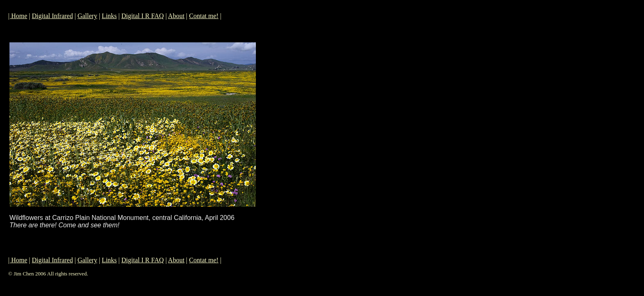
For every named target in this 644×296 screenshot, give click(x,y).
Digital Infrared (53, 16)
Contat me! (204, 16)
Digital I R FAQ (143, 16)
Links (109, 16)
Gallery (87, 16)
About (176, 16)
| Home (18, 16)
